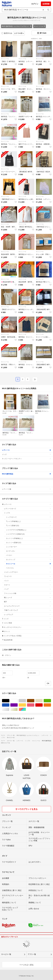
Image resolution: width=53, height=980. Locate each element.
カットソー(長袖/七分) (29, 543)
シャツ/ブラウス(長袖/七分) (29, 534)
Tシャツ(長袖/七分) (29, 526)
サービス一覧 (6, 954)
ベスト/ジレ (29, 568)
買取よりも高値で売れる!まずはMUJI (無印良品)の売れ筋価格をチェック (26, 727)
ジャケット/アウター (28, 572)
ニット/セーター (29, 547)
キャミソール (39, 26)
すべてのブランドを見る (26, 809)
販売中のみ (7, 33)
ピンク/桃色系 (34, 705)
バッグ (28, 589)
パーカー (29, 555)
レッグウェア (28, 615)
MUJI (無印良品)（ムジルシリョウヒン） (17, 26)
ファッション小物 (28, 593)
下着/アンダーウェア (28, 610)
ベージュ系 (43, 701)
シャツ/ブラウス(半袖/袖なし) (29, 530)
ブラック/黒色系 (9, 701)
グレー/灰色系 (26, 701)
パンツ (28, 581)
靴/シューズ (28, 598)
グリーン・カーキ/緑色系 (51, 701)
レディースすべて (28, 509)
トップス (28, 513)
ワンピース (28, 576)
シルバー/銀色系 (9, 709)
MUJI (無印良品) (26, 474)
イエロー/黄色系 (26, 705)
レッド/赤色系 (43, 705)
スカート (28, 585)
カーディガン (29, 551)
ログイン (35, 4)
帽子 (28, 602)
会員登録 (46, 4)
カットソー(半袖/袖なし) (29, 538)
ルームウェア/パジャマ (28, 606)
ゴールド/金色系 (18, 709)
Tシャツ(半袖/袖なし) (29, 521)
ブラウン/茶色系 (34, 701)
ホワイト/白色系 (18, 701)
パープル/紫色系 (18, 705)
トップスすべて (29, 517)
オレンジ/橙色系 (51, 705)
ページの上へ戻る (26, 965)
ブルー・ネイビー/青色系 (9, 705)
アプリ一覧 (32, 954)
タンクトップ (29, 560)
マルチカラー (26, 709)
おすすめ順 (19, 33)
